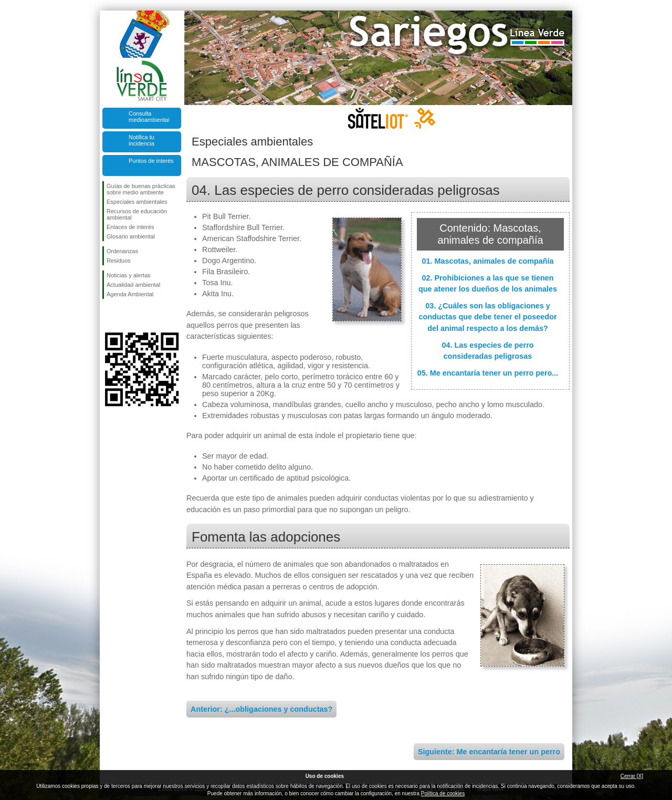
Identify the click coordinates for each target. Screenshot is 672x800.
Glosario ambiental (131, 236)
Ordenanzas (122, 251)
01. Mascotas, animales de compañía (487, 261)
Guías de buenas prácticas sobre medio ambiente (141, 189)
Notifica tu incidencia (141, 140)
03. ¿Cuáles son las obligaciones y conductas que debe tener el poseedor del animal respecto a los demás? (487, 317)
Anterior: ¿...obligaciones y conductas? (261, 709)
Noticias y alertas (129, 275)
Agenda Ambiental (130, 294)
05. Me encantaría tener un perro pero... (488, 373)
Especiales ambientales (137, 202)
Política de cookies (443, 793)
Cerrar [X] (632, 776)
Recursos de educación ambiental (137, 214)
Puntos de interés (151, 161)
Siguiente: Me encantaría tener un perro (489, 752)
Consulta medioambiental (149, 117)
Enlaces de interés (130, 227)
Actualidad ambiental (133, 285)
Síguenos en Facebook (109, 316)
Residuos (119, 261)
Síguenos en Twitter (126, 316)
